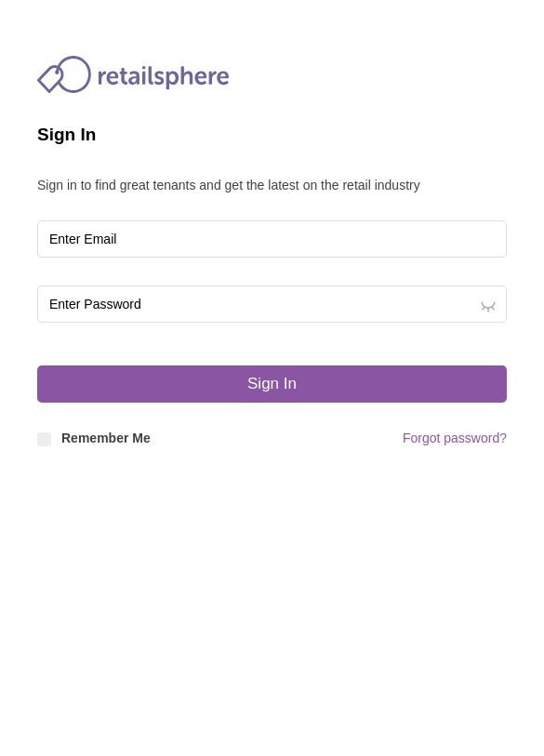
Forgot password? (455, 438)
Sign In (272, 384)
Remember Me (94, 438)
